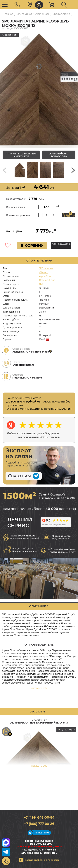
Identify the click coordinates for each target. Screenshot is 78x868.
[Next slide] (73, 170)
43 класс (44, 272)
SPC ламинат (24, 14)
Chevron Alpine (61, 14)
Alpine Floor (42, 14)
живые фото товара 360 (59, 155)
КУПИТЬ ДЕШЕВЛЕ (61, 244)
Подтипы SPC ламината (27, 378)
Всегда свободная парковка (42, 860)
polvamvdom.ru (39, 5)
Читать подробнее (40, 688)
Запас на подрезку (69, 215)
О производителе (24, 365)
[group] (39, 89)
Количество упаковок (18, 215)
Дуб (41, 284)
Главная (8, 14)
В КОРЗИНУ (32, 245)
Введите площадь (16, 207)
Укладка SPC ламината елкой (31, 352)
